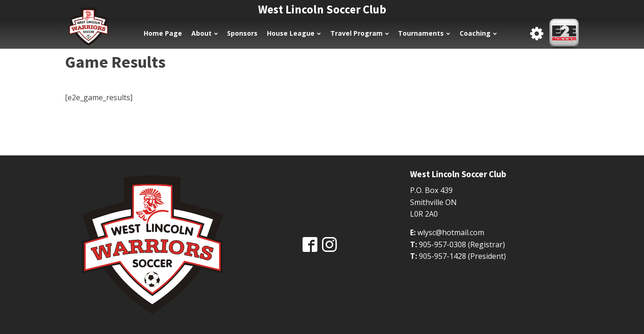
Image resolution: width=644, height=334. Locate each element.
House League (294, 33)
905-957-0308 (442, 244)
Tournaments (424, 33)
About (205, 33)
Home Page (163, 33)
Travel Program (360, 33)
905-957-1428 (442, 256)
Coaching (478, 33)
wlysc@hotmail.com (451, 232)
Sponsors (242, 33)
